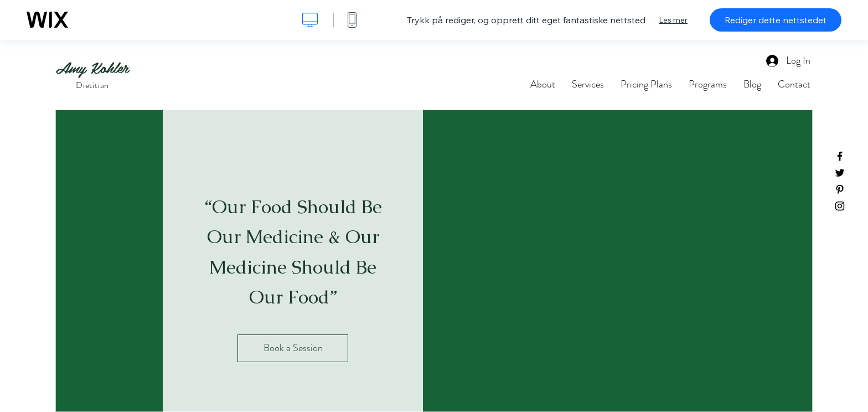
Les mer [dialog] (673, 20)
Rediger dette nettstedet (776, 20)
